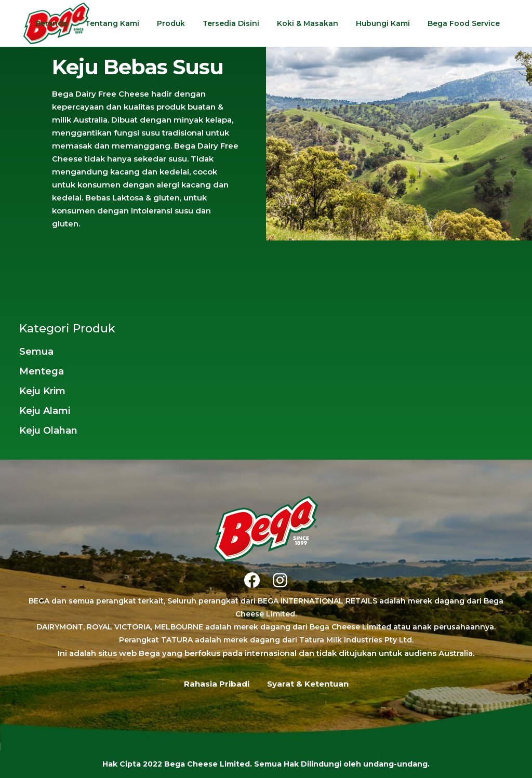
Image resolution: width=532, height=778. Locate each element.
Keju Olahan (48, 431)
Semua (36, 352)
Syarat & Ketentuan (308, 684)
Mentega (42, 371)
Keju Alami (45, 411)
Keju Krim (42, 391)
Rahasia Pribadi (217, 684)
